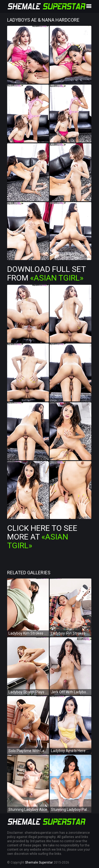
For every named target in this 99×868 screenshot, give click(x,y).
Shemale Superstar (39, 862)
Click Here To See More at (42, 537)
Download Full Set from (46, 273)
